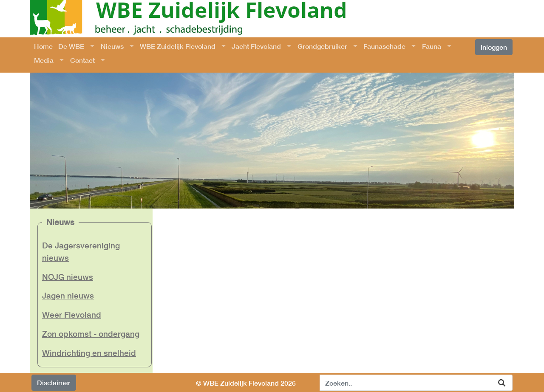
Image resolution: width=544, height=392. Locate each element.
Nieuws (112, 46)
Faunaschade (384, 46)
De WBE (71, 46)
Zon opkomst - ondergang (91, 334)
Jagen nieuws (68, 295)
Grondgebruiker (322, 46)
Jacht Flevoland (256, 46)
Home (43, 46)
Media (44, 60)
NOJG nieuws (68, 277)
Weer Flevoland (72, 314)
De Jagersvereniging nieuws (81, 251)
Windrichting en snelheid (89, 353)
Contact (82, 60)
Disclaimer (54, 382)
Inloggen (494, 47)
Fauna (432, 46)
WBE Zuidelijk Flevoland (178, 46)
